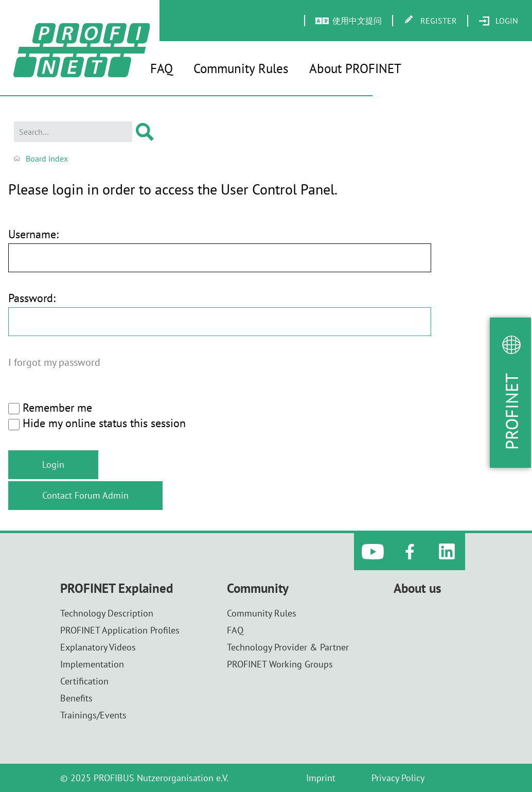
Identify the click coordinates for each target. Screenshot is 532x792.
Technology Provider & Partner (288, 647)
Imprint (321, 778)
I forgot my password (54, 362)
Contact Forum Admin (85, 495)
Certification (84, 681)
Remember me (50, 408)
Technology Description (107, 613)
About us (418, 588)
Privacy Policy (398, 778)
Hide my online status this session (97, 424)
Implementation (92, 664)
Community (258, 588)
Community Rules (241, 68)
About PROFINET (355, 68)
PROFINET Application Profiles (120, 630)
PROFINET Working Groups (280, 664)
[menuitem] (498, 21)
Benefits (76, 698)
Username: (33, 234)
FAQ (162, 68)
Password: (32, 298)
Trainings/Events (93, 715)
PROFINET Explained (117, 588)
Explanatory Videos (98, 647)
